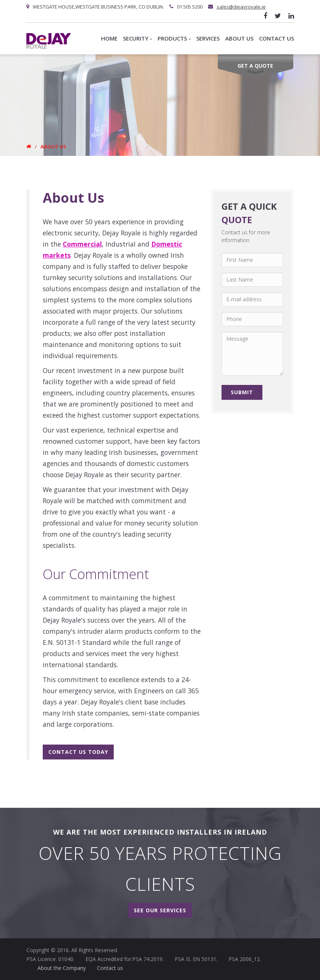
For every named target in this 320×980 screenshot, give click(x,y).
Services (208, 38)
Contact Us (277, 38)
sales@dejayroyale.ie (241, 7)
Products (174, 38)
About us (239, 38)
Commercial (82, 244)
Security (138, 38)
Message (253, 354)
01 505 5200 (190, 7)
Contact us (110, 968)
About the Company (62, 968)
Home (109, 38)
